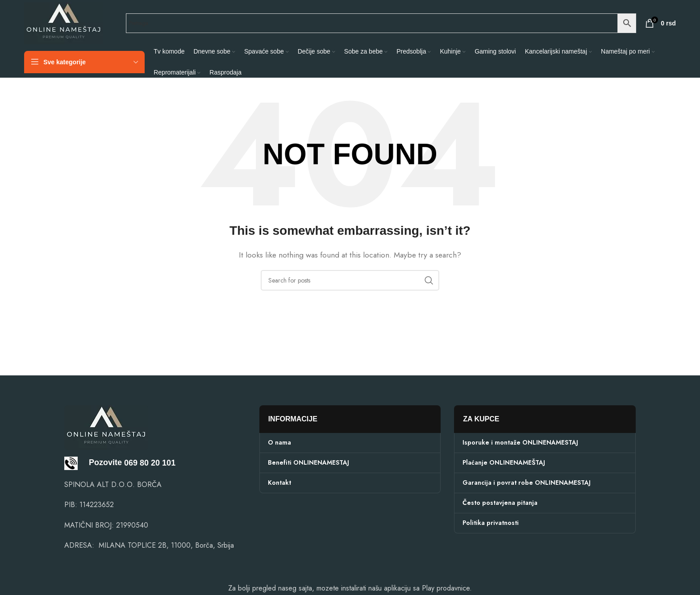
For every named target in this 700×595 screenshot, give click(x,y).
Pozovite (93, 462)
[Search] (350, 280)
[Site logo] (64, 23)
